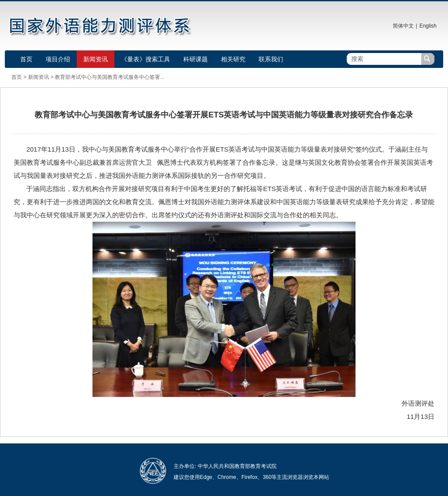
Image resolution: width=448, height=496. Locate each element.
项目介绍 (58, 59)
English (428, 26)
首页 (26, 59)
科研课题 (196, 59)
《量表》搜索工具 (146, 59)
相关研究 (233, 59)
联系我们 (271, 59)
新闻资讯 (96, 59)
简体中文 (403, 26)
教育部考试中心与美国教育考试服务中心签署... (110, 77)
